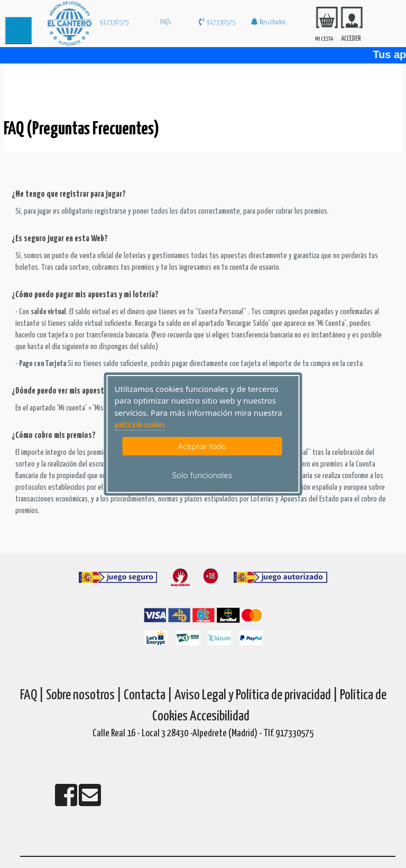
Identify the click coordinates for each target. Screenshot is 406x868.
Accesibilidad (220, 716)
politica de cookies (140, 425)
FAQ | (33, 695)
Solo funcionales (202, 475)
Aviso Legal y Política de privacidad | (257, 695)
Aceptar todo (202, 446)
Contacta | (148, 695)
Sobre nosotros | (84, 695)
